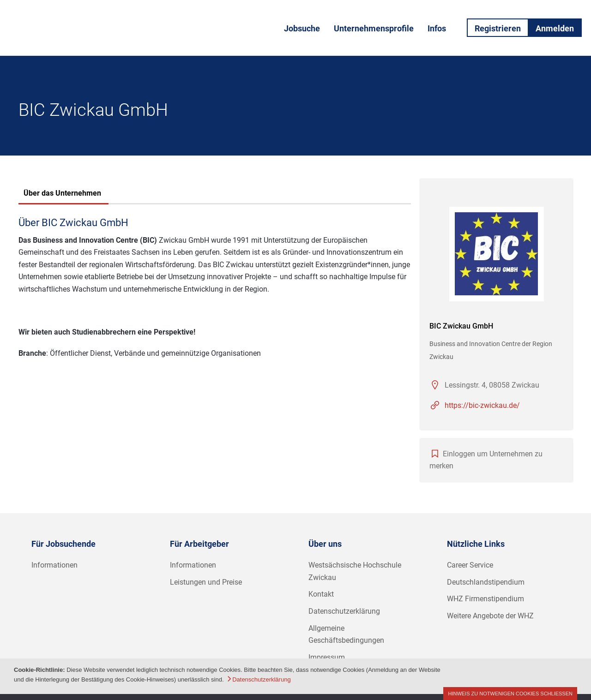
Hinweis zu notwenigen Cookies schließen (510, 694)
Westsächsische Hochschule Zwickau (355, 571)
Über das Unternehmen (62, 193)
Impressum (327, 657)
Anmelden (555, 28)
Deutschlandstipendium (486, 582)
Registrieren (498, 28)
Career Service (470, 565)
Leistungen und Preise (206, 582)
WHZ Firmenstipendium (485, 599)
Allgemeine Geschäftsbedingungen (346, 634)
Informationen (54, 565)
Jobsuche (302, 28)
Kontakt (321, 594)
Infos (437, 28)
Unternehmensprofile (374, 28)
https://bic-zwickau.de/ (482, 405)
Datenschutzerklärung (344, 611)
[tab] (62, 194)
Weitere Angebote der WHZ (490, 616)
